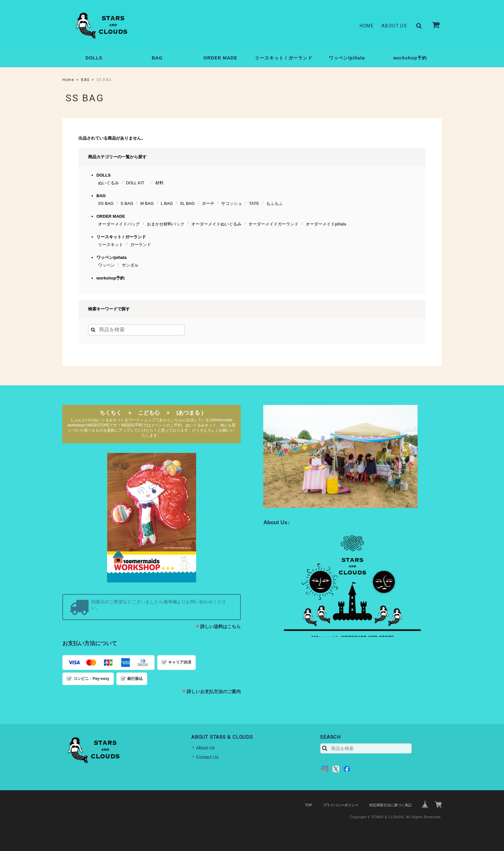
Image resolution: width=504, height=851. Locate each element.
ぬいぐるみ (108, 183)
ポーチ (208, 203)
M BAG (147, 203)
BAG (157, 58)
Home (367, 26)
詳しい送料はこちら (221, 627)
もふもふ (274, 203)
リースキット (111, 245)
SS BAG (106, 203)
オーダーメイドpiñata (326, 224)
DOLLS (94, 58)
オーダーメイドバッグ (119, 224)
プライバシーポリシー (341, 805)
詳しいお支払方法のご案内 (214, 691)
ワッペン (106, 265)
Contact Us (207, 757)
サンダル (130, 265)
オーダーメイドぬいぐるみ (216, 224)
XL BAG (187, 203)
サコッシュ (232, 203)
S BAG (127, 203)
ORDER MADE (221, 58)
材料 (159, 183)
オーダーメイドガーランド (274, 224)
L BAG (167, 203)
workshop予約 (410, 58)
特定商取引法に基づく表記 (391, 805)
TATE (254, 203)
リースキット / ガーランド (284, 58)
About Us (394, 26)
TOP (309, 805)
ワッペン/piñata (347, 58)
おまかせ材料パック (166, 224)
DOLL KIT (137, 183)
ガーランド (141, 245)
